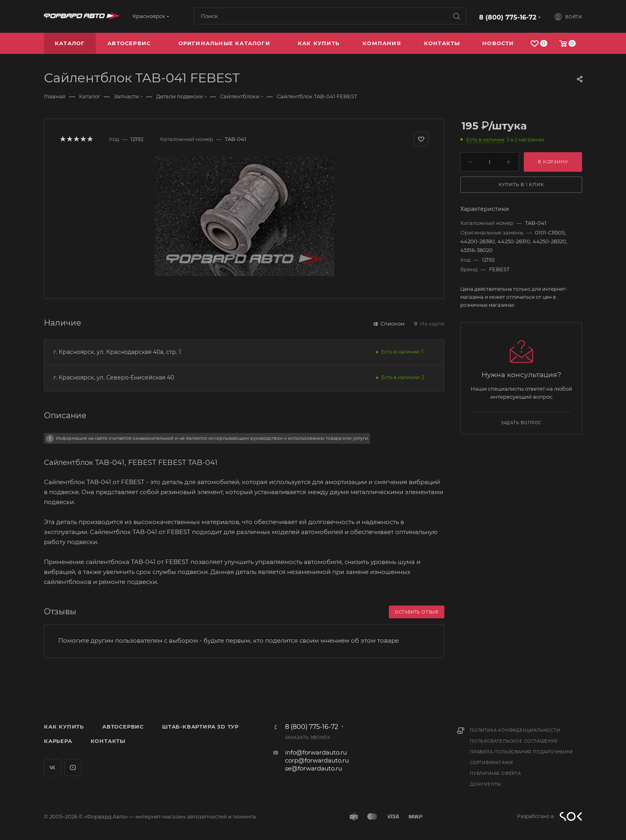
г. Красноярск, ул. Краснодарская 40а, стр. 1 (117, 352)
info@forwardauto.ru (316, 752)
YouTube (73, 768)
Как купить (64, 727)
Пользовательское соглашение (514, 741)
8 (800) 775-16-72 (508, 17)
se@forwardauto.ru (314, 768)
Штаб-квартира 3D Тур (200, 727)
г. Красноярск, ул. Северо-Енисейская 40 (114, 377)
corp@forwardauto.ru (317, 760)
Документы (486, 784)
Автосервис (123, 727)
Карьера (58, 741)
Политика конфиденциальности (515, 730)
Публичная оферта (495, 773)
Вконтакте (52, 768)
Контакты (108, 741)
